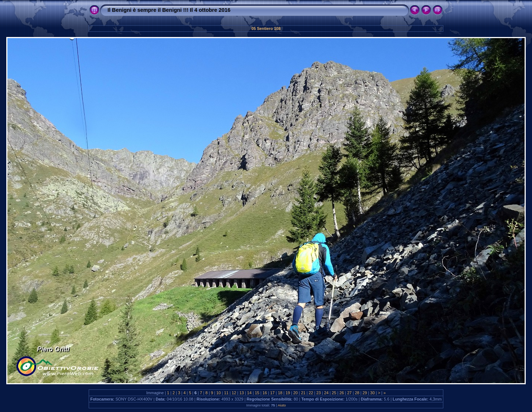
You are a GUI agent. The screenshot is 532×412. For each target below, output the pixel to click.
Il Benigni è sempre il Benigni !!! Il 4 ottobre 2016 (169, 10)
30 (372, 393)
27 (349, 393)
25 (334, 393)
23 (318, 393)
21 (303, 393)
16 (265, 393)
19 (288, 393)
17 (272, 393)
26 (342, 393)
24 (326, 393)
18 (280, 393)
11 (226, 393)
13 (242, 393)
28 (357, 393)
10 (219, 393)
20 (296, 393)
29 (365, 393)
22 (311, 393)
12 (234, 393)
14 (249, 393)
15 (257, 393)
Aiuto (282, 405)
